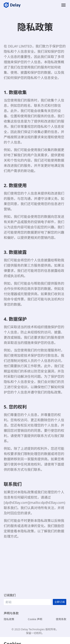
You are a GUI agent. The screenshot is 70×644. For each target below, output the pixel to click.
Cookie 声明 (35, 619)
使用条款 (61, 619)
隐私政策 (9, 619)
